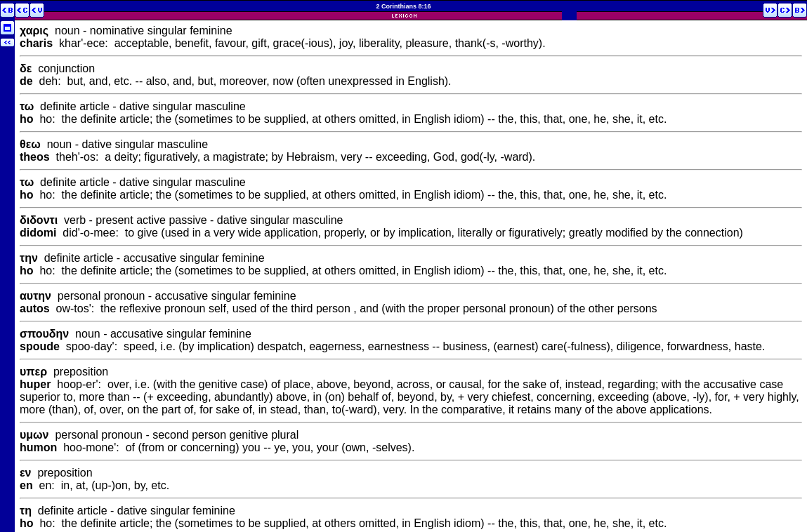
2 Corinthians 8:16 (403, 6)
